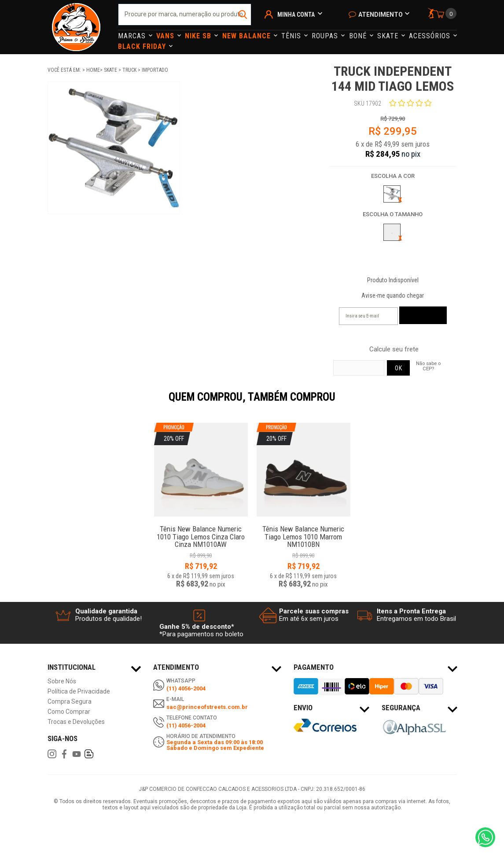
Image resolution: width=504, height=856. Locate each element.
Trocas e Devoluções (76, 722)
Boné (359, 36)
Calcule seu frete (394, 349)
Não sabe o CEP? (428, 366)
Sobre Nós (62, 681)
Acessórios (431, 36)
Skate (389, 36)
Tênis (292, 36)
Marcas (133, 36)
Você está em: (65, 70)
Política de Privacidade (79, 692)
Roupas (326, 36)
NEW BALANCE (248, 36)
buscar (244, 15)
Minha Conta (296, 15)
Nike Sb (199, 36)
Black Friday (143, 46)
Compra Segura (70, 702)
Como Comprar (69, 712)
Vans (166, 36)
